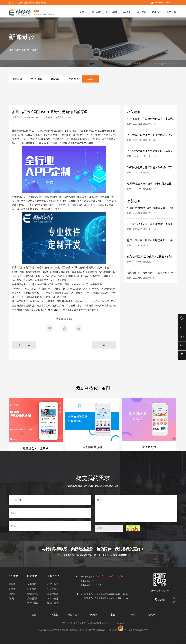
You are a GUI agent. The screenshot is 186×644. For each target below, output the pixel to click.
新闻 (132, 615)
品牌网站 (32, 584)
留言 (136, 508)
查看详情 (173, 64)
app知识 (164, 64)
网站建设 (97, 12)
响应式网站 (33, 603)
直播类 (12, 589)
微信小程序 (112, 12)
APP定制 (127, 12)
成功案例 (142, 12)
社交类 (12, 594)
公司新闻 (17, 79)
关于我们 (171, 12)
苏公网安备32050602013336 (133, 630)
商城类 (12, 599)
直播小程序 (53, 594)
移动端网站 (33, 594)
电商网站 (32, 589)
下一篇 (104, 345)
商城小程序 (53, 584)
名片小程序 (53, 599)
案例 (113, 615)
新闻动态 (156, 12)
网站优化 (73, 79)
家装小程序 (53, 603)
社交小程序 (53, 589)
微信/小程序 (36, 79)
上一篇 (24, 345)
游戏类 (12, 584)
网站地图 (113, 630)
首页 (82, 12)
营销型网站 (33, 599)
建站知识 (56, 79)
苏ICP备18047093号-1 (98, 630)
